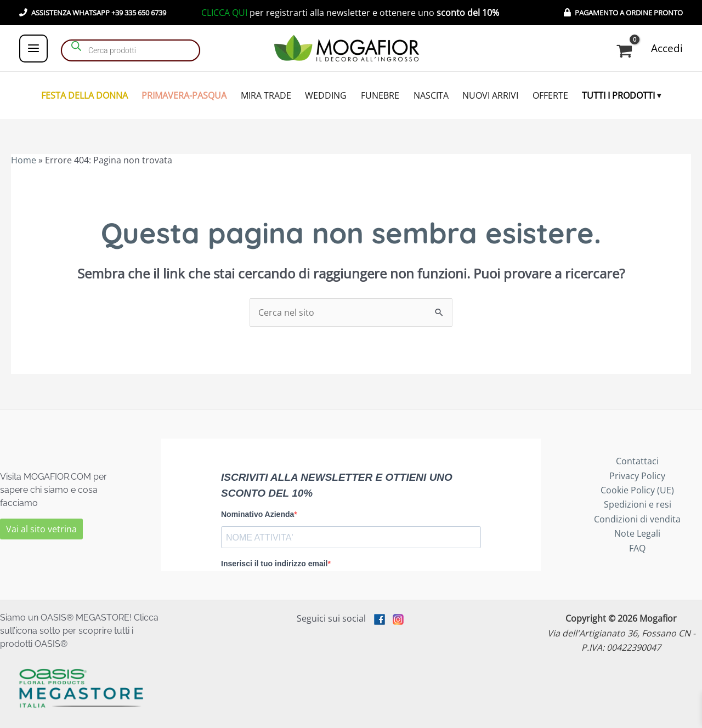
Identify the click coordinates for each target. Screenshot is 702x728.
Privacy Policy (637, 476)
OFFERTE (550, 95)
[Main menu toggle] (33, 48)
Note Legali (637, 533)
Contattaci (637, 461)
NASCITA (431, 95)
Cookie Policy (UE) (637, 490)
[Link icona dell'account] (667, 49)
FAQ (637, 548)
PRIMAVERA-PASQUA (184, 95)
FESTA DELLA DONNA (84, 95)
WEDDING (326, 95)
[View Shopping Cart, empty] (626, 51)
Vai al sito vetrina (41, 529)
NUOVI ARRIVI (490, 95)
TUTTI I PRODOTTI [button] (618, 95)
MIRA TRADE (266, 95)
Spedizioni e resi (638, 504)
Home (24, 160)
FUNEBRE (380, 95)
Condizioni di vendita (637, 519)
